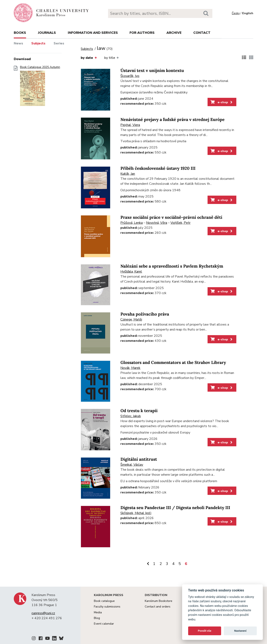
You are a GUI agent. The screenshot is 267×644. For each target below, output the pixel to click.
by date (89, 58)
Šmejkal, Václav (132, 465)
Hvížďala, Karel (131, 272)
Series (59, 43)
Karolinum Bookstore (159, 601)
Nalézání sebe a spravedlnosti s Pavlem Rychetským (172, 266)
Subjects (38, 43)
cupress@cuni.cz (43, 613)
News (18, 43)
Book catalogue (104, 601)
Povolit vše (205, 631)
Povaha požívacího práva (145, 314)
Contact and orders (158, 607)
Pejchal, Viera (130, 125)
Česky (236, 13)
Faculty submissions (107, 607)
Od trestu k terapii (139, 411)
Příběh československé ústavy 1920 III (158, 168)
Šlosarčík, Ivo (130, 76)
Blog (97, 618)
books (20, 33)
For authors (142, 33)
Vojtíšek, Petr (180, 223)
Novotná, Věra (157, 223)
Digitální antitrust (139, 459)
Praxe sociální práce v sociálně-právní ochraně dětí (171, 217)
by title (111, 58)
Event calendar (104, 624)
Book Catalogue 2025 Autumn (40, 87)
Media (98, 612)
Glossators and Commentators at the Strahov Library (173, 363)
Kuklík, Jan (128, 174)
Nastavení (240, 631)
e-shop (222, 102)
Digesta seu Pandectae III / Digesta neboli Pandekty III (175, 508)
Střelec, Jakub (131, 416)
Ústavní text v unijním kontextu (152, 71)
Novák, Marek (130, 368)
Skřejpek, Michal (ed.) (136, 513)
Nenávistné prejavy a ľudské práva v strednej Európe (172, 120)
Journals (47, 33)
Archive (174, 33)
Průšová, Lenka (132, 223)
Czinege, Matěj (131, 319)
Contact (202, 33)
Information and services (93, 33)
